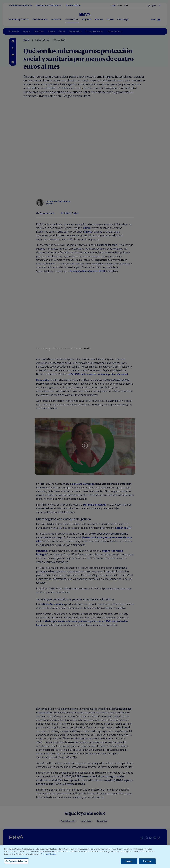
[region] (85, 857)
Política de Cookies (49, 854)
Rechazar (147, 861)
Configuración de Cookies (16, 861)
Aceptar (129, 861)
